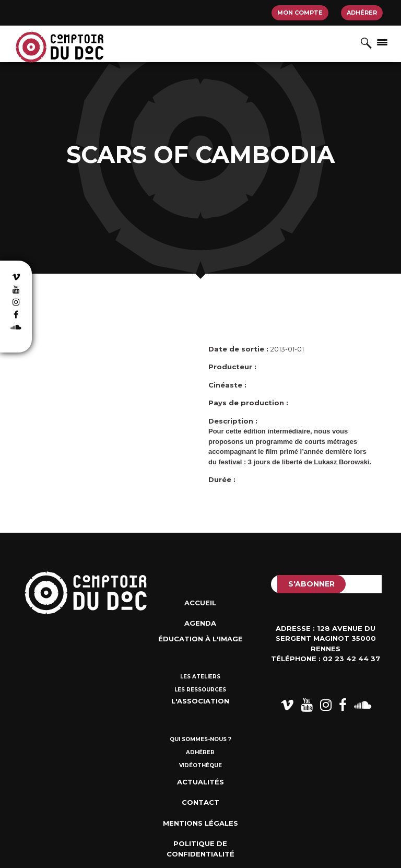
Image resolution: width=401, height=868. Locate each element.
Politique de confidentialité (200, 849)
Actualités (200, 782)
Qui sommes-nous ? (200, 739)
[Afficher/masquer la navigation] (382, 42)
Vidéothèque (200, 765)
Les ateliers (200, 677)
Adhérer (362, 13)
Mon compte (300, 13)
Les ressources (200, 690)
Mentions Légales (200, 823)
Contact (200, 802)
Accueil (200, 603)
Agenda (200, 623)
